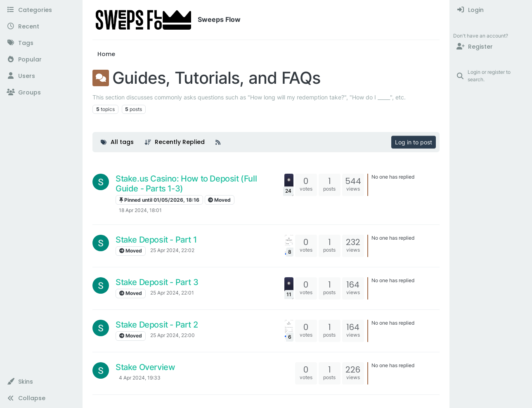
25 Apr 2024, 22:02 (172, 250)
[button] (41, 382)
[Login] (491, 10)
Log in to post (414, 142)
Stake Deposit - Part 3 (157, 282)
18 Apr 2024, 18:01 (140, 210)
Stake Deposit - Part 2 (157, 325)
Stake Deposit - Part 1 (156, 240)
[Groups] (41, 92)
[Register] (491, 47)
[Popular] (41, 59)
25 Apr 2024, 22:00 (173, 335)
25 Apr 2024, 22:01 (172, 293)
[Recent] (41, 26)
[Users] (41, 76)
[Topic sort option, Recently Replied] (175, 142)
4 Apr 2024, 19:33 (140, 378)
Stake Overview (145, 367)
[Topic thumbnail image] (289, 185)
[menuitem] (491, 10)
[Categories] (41, 10)
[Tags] (41, 43)
